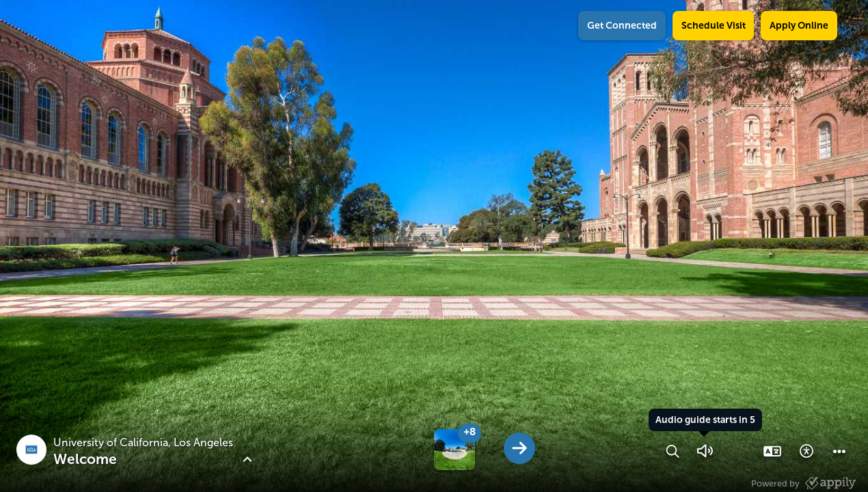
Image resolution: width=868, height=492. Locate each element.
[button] (673, 451)
